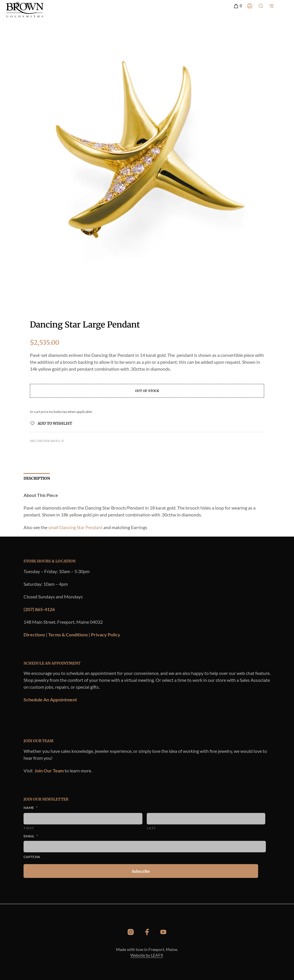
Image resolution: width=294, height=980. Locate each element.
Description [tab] (37, 478)
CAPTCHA (32, 857)
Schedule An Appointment (50, 699)
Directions (34, 634)
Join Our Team (49, 771)
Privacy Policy (106, 634)
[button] (238, 6)
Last (151, 828)
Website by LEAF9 (147, 955)
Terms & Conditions (68, 634)
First (29, 828)
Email (31, 836)
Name (31, 808)
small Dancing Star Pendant (75, 527)
